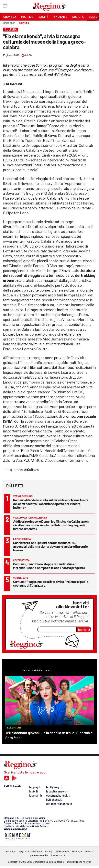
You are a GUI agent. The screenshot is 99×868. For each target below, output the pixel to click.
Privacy (48, 851)
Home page (9, 23)
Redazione (11, 851)
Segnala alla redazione (30, 851)
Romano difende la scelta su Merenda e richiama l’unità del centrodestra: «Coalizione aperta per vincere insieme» (51, 504)
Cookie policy (62, 851)
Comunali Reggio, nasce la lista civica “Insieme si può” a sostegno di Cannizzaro (51, 583)
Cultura (24, 23)
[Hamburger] (5, 7)
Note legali (77, 851)
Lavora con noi (59, 855)
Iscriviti (84, 629)
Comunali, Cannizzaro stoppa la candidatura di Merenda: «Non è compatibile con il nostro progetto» (49, 566)
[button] (92, 25)
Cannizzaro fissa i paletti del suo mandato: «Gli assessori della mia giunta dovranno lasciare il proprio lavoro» (50, 546)
